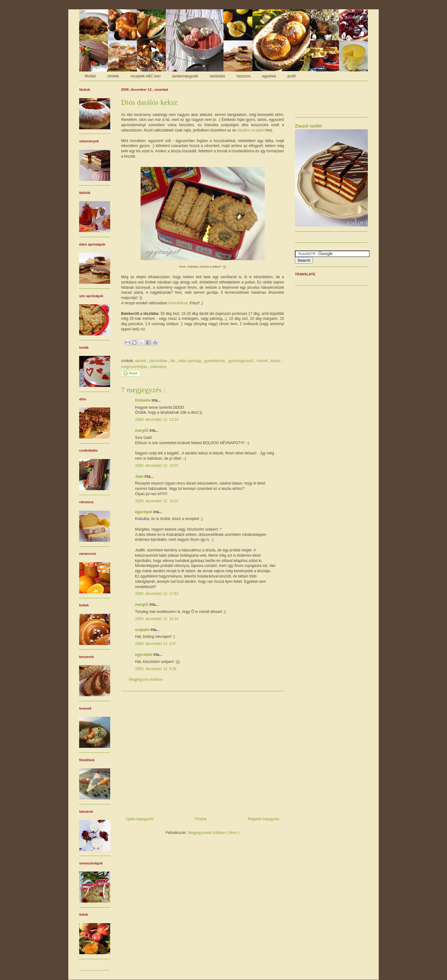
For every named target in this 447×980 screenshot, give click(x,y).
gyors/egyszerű (242, 361)
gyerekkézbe (215, 361)
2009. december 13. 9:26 (156, 669)
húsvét (263, 361)
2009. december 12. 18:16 (157, 619)
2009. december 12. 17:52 (157, 594)
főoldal (90, 76)
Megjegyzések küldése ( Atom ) (214, 833)
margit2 (142, 430)
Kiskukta (143, 400)
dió (173, 361)
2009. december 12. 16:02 (157, 501)
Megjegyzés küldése (146, 679)
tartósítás (217, 76)
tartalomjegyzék (185, 76)
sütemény (158, 367)
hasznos (244, 76)
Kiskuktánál (178, 303)
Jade (140, 476)
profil (291, 76)
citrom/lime (159, 361)
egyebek (269, 76)
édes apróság (190, 361)
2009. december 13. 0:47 (156, 644)
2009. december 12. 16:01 (157, 466)
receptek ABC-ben (145, 76)
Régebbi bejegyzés (264, 819)
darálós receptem (252, 130)
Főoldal (200, 819)
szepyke (143, 630)
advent (141, 361)
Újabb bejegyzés (140, 819)
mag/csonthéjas (135, 367)
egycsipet (144, 512)
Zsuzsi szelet (308, 126)
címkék (113, 76)
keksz (276, 361)
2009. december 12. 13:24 (157, 420)
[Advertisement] (203, 752)
